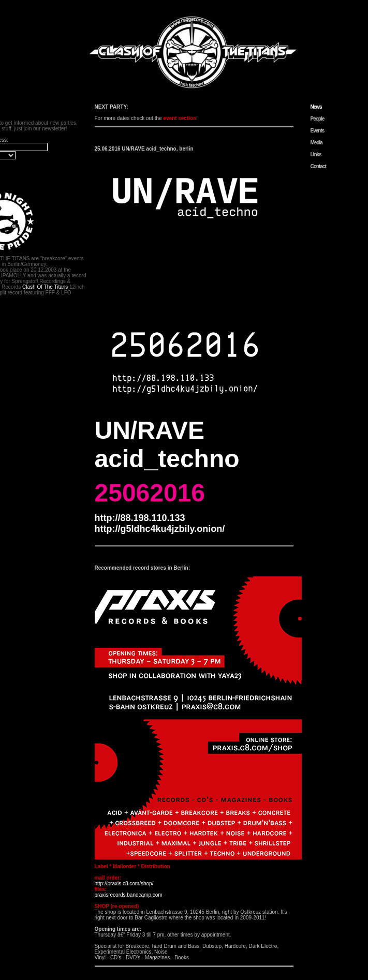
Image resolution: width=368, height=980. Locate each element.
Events (318, 131)
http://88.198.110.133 (140, 518)
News (316, 107)
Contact (318, 166)
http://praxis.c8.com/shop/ (124, 884)
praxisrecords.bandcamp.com (129, 895)
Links (316, 154)
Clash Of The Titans (45, 287)
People (318, 119)
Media (317, 143)
